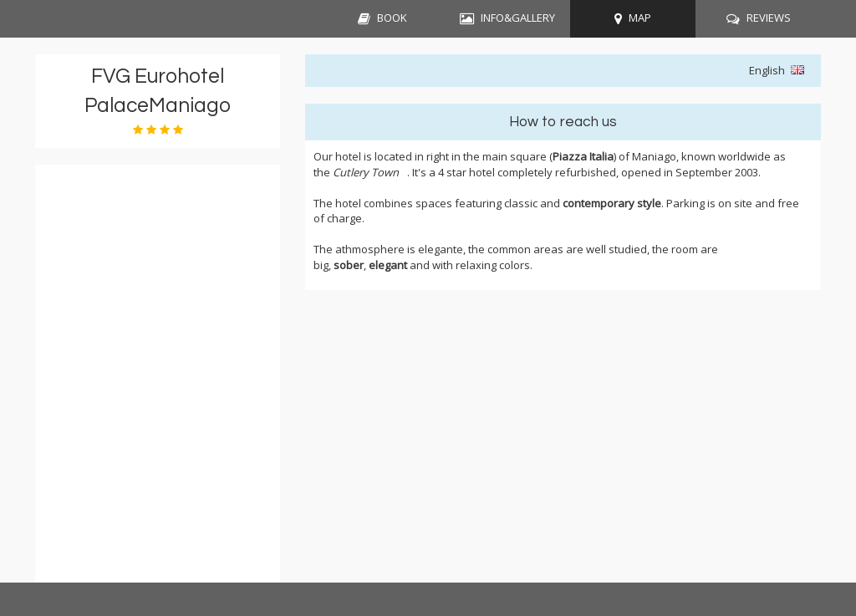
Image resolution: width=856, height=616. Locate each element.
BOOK (392, 18)
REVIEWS (769, 18)
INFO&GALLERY (518, 18)
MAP (640, 18)
